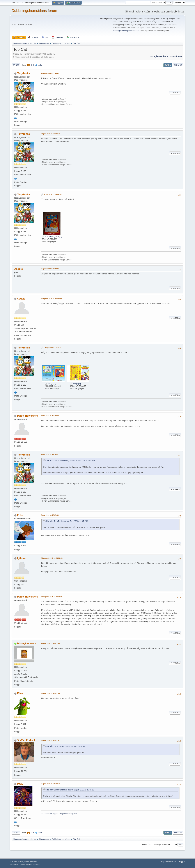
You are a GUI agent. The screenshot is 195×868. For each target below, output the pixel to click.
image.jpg (51, 384)
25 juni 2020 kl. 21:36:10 (50, 784)
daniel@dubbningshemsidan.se (126, 31)
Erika (20, 515)
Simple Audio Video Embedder (21, 865)
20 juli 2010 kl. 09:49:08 (52, 194)
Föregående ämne (159, 56)
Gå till (145, 844)
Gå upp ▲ (182, 862)
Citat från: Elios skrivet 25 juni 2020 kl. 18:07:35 (65, 746)
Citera (175, 93)
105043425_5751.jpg (52, 237)
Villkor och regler (170, 862)
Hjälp (161, 862)
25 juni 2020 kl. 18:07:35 (50, 693)
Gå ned (16, 65)
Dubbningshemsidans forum (34, 11)
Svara (168, 65)
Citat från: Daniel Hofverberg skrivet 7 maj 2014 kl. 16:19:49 (70, 461)
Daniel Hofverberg (28, 416)
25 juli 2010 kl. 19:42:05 (50, 269)
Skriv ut (178, 65)
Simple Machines (30, 862)
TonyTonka (23, 73)
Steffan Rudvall (26, 740)
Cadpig (21, 299)
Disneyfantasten (26, 644)
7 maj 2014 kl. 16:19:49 (50, 416)
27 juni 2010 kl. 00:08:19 (50, 134)
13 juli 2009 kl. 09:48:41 (50, 73)
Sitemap (37, 865)
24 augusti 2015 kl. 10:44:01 (52, 597)
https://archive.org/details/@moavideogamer (59, 814)
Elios (20, 693)
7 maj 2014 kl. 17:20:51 (50, 455)
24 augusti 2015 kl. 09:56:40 (52, 558)
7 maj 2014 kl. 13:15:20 (52, 348)
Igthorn (21, 558)
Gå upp (16, 833)
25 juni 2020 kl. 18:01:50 (50, 643)
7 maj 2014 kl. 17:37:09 (50, 515)
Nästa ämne (176, 56)
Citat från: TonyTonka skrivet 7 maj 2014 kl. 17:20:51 (67, 521)
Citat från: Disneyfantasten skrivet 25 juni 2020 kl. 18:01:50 (70, 790)
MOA (20, 784)
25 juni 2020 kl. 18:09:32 (50, 740)
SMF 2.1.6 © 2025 (16, 862)
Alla (40, 65)
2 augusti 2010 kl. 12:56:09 (51, 299)
